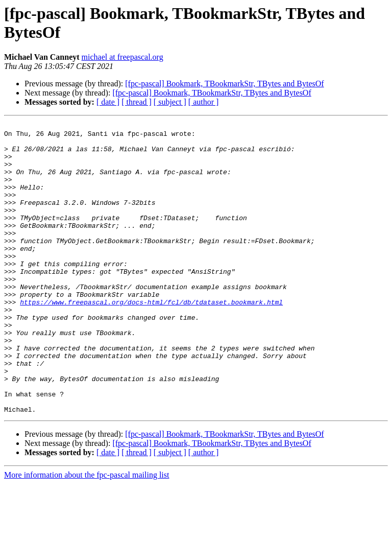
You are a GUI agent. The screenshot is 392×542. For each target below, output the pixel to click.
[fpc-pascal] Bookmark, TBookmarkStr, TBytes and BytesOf (224, 84)
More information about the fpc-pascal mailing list (87, 533)
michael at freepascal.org (122, 57)
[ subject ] (170, 102)
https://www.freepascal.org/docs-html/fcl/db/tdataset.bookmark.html (151, 339)
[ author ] (204, 102)
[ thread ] (137, 102)
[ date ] (108, 102)
